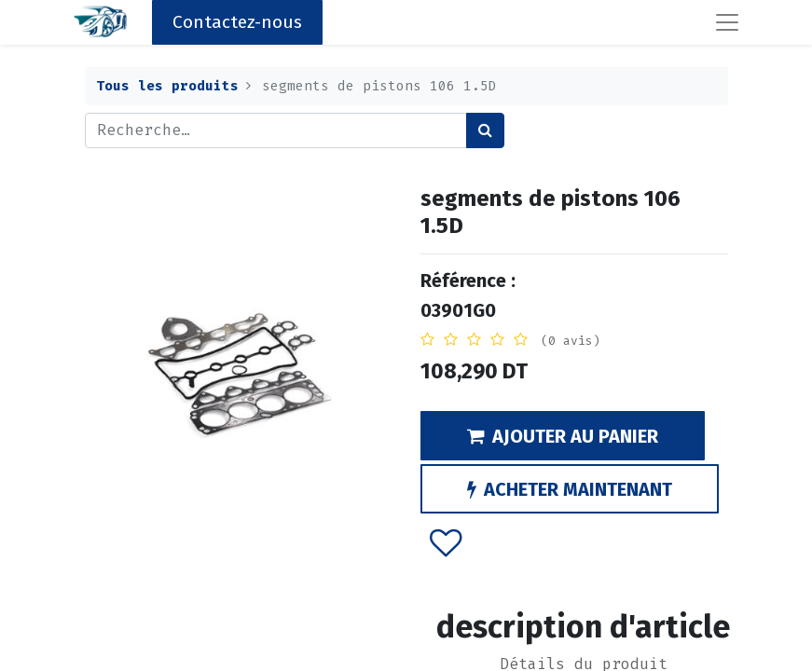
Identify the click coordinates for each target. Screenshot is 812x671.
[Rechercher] (485, 130)
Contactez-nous (237, 22)
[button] (445, 542)
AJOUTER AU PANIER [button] (563, 436)
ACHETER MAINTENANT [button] (570, 489)
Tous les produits (167, 86)
